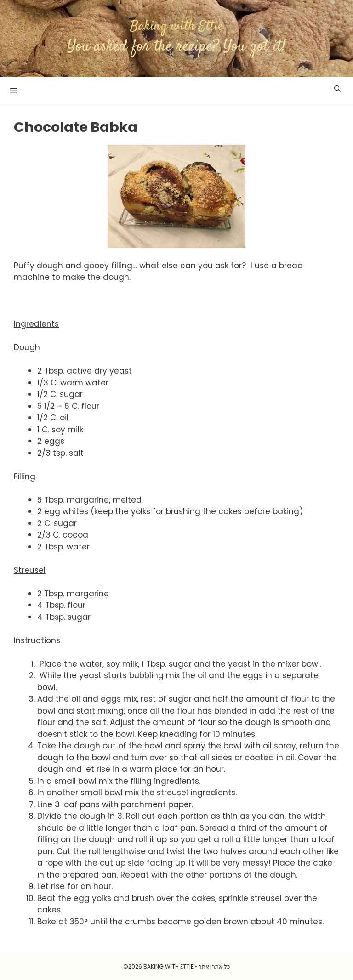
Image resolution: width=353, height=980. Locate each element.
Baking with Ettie (177, 26)
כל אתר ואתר (214, 966)
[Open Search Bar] (337, 89)
